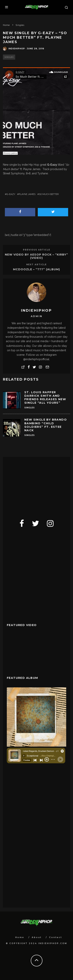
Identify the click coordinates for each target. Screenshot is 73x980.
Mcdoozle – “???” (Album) (36, 269)
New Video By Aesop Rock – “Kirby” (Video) (36, 256)
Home (20, 937)
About (37, 937)
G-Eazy (11, 194)
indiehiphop (17, 49)
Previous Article (37, 250)
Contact (55, 937)
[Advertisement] (36, 485)
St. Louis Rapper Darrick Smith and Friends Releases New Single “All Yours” (45, 398)
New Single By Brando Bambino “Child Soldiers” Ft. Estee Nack (46, 425)
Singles (9, 57)
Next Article (36, 265)
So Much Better (49, 194)
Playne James (27, 194)
